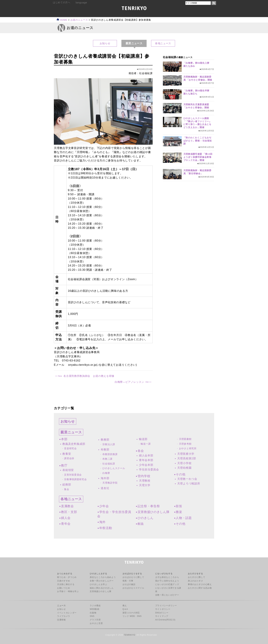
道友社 (105, 488)
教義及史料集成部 (74, 444)
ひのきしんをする (98, 574)
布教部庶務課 (110, 454)
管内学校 (144, 476)
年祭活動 (106, 528)
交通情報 (61, 620)
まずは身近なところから (167, 577)
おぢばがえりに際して (133, 577)
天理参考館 (185, 444)
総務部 (67, 485)
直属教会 (67, 506)
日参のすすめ (64, 581)
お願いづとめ (64, 588)
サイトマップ (162, 616)
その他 (180, 474)
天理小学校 (184, 463)
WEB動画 (94, 609)
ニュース (61, 606)
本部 (64, 439)
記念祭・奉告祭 (149, 506)
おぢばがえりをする (132, 574)
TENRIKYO (129, 635)
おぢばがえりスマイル (133, 588)
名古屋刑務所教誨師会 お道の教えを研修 (89, 376)
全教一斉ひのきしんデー (102, 581)
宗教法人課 (109, 444)
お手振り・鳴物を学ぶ (68, 591)
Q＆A (125, 609)
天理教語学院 (110, 483)
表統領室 (68, 470)
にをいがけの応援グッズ (167, 584)
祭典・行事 (128, 581)
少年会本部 (146, 465)
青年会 (66, 524)
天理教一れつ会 (187, 479)
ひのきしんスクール (114, 468)
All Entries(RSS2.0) (165, 620)
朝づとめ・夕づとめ (67, 577)
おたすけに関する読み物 (200, 588)
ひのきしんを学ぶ (98, 584)
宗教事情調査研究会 (75, 479)
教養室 (67, 454)
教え (125, 606)
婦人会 (66, 518)
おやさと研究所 (188, 448)
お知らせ (105, 43)
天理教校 (145, 481)
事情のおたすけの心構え (200, 584)
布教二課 (107, 459)
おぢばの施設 (129, 584)
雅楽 (179, 512)
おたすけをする (195, 574)
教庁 (64, 465)
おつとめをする (65, 574)
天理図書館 (185, 439)
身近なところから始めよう (103, 577)
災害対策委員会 (73, 475)
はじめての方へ (62, 2)
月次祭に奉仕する (66, 584)
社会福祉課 (109, 464)
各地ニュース (163, 43)
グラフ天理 (95, 620)
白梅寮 (106, 473)
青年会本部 (146, 460)
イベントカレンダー (67, 613)
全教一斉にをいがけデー (167, 595)
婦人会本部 (146, 455)
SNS (92, 616)
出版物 (93, 613)
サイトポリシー (163, 609)
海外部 (105, 478)
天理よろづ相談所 (189, 484)
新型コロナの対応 (131, 613)
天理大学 (145, 485)
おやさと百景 (96, 623)
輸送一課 (146, 444)
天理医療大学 (186, 454)
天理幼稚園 (184, 468)
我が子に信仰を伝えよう (167, 581)
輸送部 (143, 439)
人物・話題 (184, 518)
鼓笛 (179, 506)
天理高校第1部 (187, 458)
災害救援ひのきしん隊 (154, 512)
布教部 (105, 450)
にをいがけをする (164, 574)
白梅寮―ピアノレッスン (129, 382)
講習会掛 (69, 458)
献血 (141, 524)
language (81, 2)
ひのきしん (146, 518)
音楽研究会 (70, 448)
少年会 (104, 506)
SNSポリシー (162, 613)
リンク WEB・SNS (132, 616)
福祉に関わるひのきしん (102, 588)
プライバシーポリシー (166, 606)
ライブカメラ (64, 616)
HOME (62, 20)
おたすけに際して (196, 577)
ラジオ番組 (95, 606)
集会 (67, 489)
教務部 (105, 440)
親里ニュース (71, 432)
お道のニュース (79, 20)
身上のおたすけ (195, 581)
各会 (141, 451)
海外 (102, 522)
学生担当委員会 (149, 470)
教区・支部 (69, 512)
